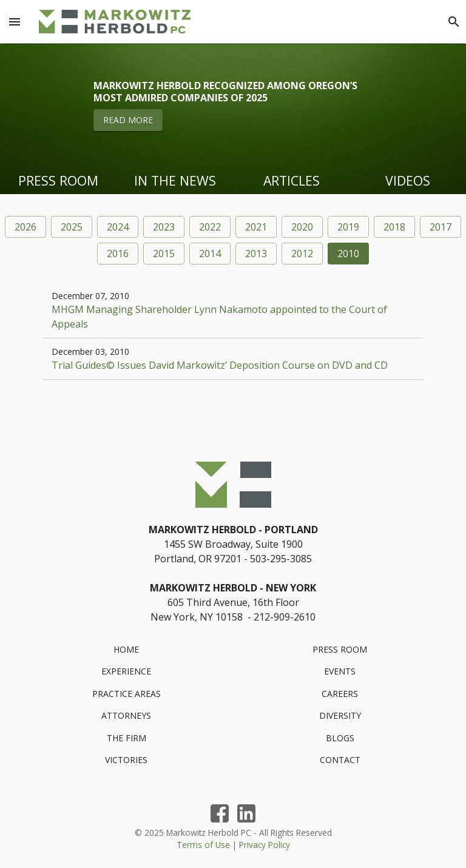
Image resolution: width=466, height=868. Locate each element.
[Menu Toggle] (15, 22)
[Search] (454, 22)
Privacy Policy (265, 845)
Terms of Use (203, 845)
